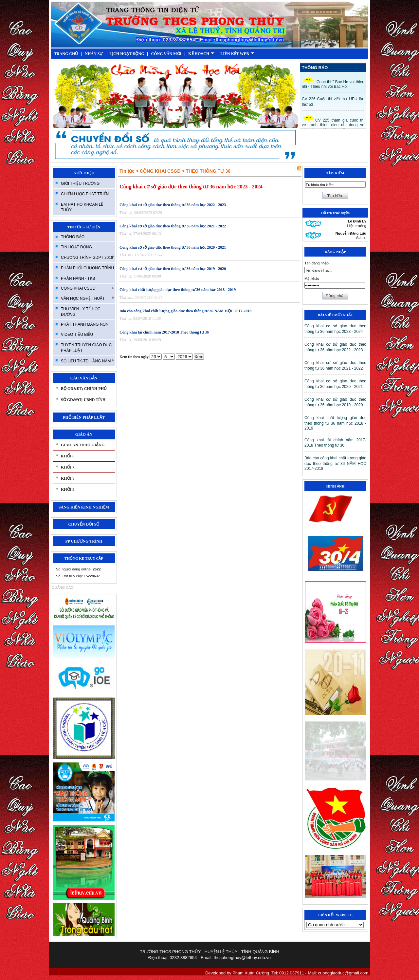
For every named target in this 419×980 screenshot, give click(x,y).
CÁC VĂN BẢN (84, 378)
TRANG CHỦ (66, 54)
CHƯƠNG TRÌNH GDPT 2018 (87, 257)
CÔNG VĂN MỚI (166, 54)
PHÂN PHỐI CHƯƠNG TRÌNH (87, 268)
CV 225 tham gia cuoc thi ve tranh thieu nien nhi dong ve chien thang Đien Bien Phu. (333, 125)
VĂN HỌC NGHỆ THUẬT (87, 298)
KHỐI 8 (68, 478)
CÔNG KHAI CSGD (87, 288)
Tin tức (127, 171)
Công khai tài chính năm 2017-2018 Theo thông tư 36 (164, 332)
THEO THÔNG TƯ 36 (208, 171)
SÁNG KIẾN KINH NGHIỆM (84, 507)
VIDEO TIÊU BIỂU (77, 335)
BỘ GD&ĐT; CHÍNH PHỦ (84, 389)
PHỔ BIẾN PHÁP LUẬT (84, 417)
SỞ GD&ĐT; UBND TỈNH (83, 400)
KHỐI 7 (68, 467)
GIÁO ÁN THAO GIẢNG (83, 445)
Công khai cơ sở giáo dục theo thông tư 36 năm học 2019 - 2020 (173, 269)
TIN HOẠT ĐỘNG (76, 247)
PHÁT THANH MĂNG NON (85, 324)
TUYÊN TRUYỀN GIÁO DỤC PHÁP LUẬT (86, 348)
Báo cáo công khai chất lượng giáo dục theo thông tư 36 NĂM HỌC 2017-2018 (185, 311)
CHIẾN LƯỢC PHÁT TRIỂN (85, 194)
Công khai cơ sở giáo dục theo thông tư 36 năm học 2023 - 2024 (191, 187)
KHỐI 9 (68, 490)
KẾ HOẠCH (201, 54)
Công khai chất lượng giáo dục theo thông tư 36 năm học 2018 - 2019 (178, 290)
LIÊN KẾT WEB (237, 54)
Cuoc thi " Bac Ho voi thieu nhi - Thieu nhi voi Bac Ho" (333, 84)
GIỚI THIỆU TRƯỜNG (80, 183)
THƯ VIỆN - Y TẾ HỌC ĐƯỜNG (81, 312)
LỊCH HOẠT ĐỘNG (127, 54)
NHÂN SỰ (94, 54)
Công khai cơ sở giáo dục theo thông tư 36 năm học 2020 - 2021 (173, 247)
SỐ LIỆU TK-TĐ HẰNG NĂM (87, 361)
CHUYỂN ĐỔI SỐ (84, 524)
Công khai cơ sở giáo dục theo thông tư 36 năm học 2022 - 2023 (173, 205)
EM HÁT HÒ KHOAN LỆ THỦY (82, 207)
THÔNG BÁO (73, 237)
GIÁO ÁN (84, 434)
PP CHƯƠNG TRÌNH (84, 541)
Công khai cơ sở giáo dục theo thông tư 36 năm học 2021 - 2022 (173, 226)
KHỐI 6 (68, 456)
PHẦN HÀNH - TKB (78, 279)
